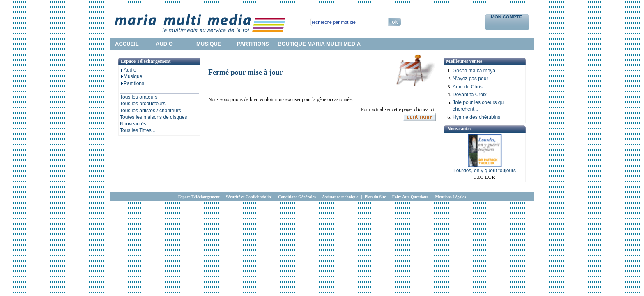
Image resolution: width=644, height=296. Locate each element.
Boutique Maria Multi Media (319, 44)
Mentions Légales (451, 197)
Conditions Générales (297, 197)
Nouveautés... (135, 124)
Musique (131, 76)
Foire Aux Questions (410, 197)
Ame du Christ (468, 87)
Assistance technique (340, 197)
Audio (128, 70)
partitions (253, 44)
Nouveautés (459, 129)
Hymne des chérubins (476, 117)
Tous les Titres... (138, 130)
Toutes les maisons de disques (153, 117)
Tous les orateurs (139, 97)
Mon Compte (507, 17)
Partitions (132, 83)
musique (209, 44)
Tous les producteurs (143, 104)
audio (164, 44)
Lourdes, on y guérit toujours (485, 171)
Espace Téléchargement (199, 197)
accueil (127, 44)
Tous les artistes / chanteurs (151, 111)
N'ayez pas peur (470, 79)
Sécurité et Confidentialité (249, 197)
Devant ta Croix (470, 95)
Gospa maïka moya (474, 71)
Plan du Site (375, 197)
